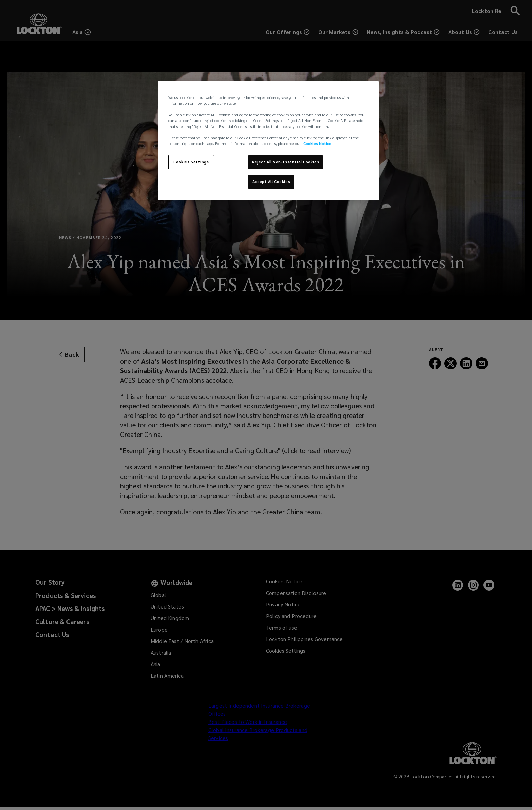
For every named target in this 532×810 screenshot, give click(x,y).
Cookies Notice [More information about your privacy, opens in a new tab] (317, 144)
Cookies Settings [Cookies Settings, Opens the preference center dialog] (191, 162)
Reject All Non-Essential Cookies (286, 162)
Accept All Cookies (271, 182)
